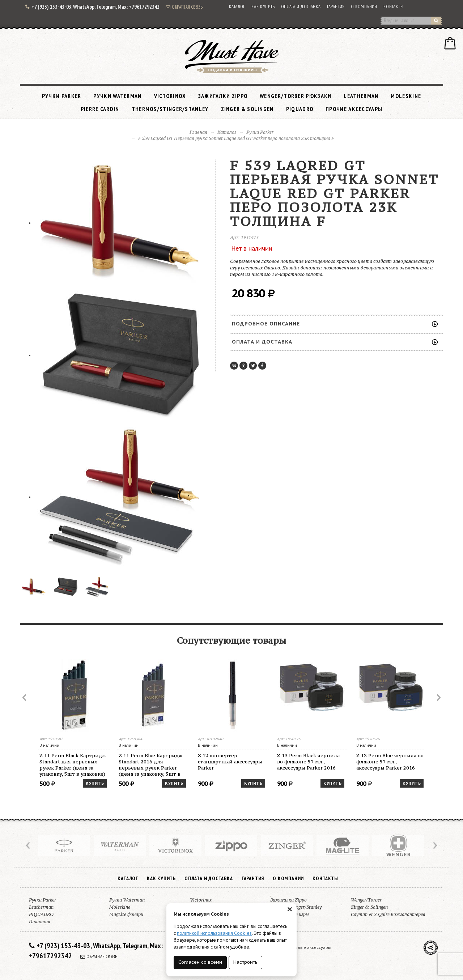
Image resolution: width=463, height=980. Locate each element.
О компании (364, 7)
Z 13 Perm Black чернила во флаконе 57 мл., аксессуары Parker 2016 (308, 762)
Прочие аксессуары (354, 109)
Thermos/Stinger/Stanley (170, 109)
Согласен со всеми (200, 962)
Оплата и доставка (301, 7)
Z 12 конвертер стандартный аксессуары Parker (230, 762)
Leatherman (361, 96)
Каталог (237, 7)
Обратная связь (184, 7)
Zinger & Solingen (247, 109)
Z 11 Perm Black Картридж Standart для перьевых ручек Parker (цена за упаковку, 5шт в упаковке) (73, 765)
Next (438, 698)
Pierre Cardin (100, 109)
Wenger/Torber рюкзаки (296, 96)
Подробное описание (335, 324)
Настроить (245, 962)
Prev (25, 698)
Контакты (393, 7)
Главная (198, 132)
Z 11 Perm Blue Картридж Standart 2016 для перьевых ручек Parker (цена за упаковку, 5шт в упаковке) (151, 765)
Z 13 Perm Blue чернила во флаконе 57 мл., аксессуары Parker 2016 (390, 762)
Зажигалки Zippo (223, 96)
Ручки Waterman (117, 96)
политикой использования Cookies (214, 933)
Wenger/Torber (366, 900)
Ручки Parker (62, 96)
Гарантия (336, 7)
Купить (95, 783)
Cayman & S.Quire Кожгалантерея (388, 914)
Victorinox (170, 96)
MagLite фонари (126, 914)
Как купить (263, 7)
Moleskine (406, 96)
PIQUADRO (300, 109)
